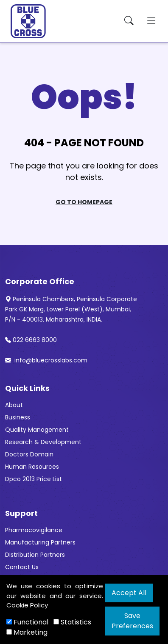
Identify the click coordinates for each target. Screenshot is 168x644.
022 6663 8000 (31, 340)
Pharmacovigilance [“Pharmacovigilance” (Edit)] (34, 530)
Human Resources (32, 467)
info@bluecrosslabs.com (46, 360)
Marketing (27, 632)
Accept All (129, 593)
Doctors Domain (29, 454)
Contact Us (22, 567)
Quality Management (37, 430)
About (14, 405)
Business (18, 417)
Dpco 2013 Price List (34, 479)
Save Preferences (132, 621)
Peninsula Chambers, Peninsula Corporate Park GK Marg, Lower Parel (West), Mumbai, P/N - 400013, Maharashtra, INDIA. (71, 309)
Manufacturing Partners (40, 542)
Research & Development (43, 442)
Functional (27, 622)
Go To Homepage (84, 202)
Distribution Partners (35, 555)
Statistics (72, 622)
